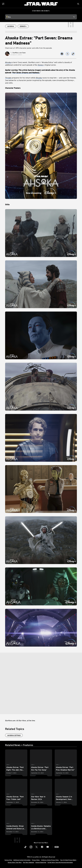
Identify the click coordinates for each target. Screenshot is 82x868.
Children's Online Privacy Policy (50, 860)
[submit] (78, 4)
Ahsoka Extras (14, 735)
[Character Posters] (41, 88)
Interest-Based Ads (41, 862)
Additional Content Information (22, 860)
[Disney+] (41, 65)
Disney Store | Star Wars (15, 862)
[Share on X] (67, 54)
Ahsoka (8, 62)
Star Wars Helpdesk (29, 862)
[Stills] (41, 204)
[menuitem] (3, 4)
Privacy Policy (36, 860)
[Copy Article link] (73, 54)
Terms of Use (8, 860)
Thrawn (8, 78)
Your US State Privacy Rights (68, 860)
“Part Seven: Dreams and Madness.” (26, 73)
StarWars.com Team (19, 53)
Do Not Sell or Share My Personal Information (60, 862)
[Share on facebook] (62, 54)
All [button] (9, 17)
